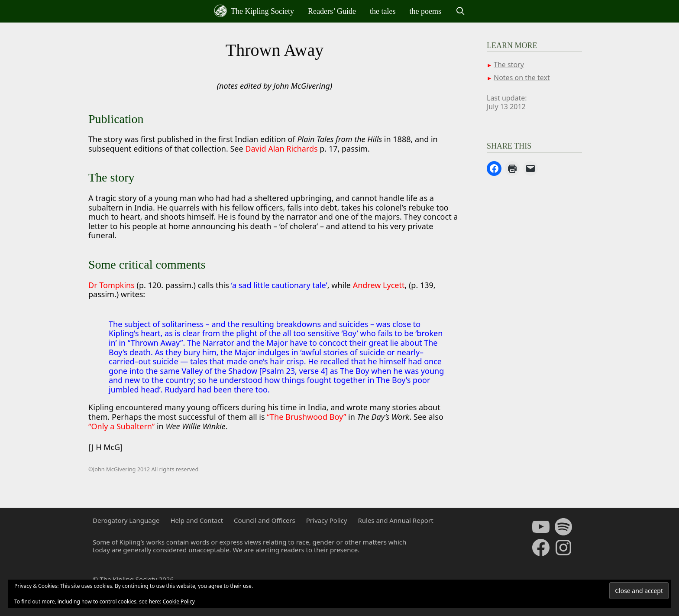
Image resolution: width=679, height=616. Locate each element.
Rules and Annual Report (395, 520)
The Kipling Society (254, 11)
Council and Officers (265, 520)
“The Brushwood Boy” (307, 417)
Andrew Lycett (379, 285)
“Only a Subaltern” (123, 426)
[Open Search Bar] (460, 11)
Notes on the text (522, 78)
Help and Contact (197, 520)
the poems (426, 11)
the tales (383, 11)
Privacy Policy (327, 520)
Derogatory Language (126, 520)
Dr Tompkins (112, 285)
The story (509, 65)
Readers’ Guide (332, 11)
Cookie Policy (179, 601)
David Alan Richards (282, 149)
